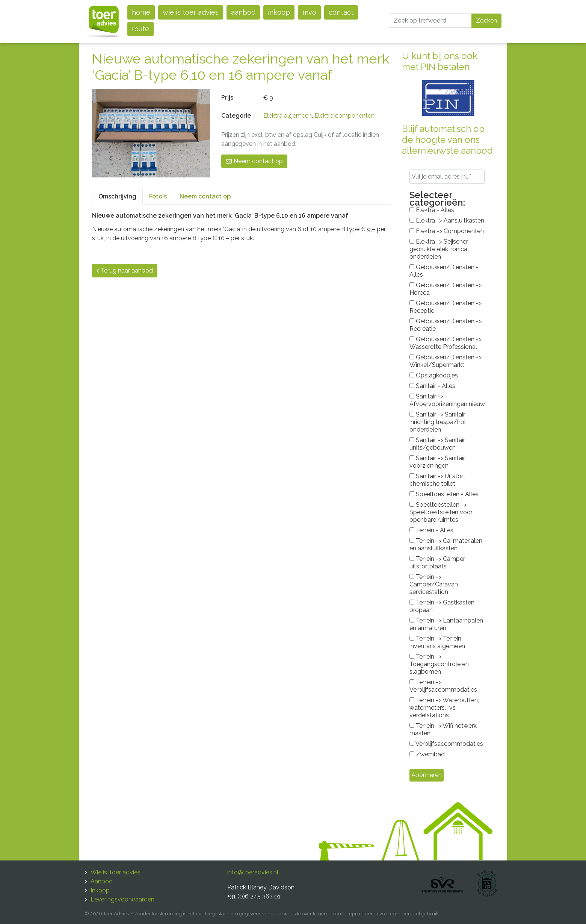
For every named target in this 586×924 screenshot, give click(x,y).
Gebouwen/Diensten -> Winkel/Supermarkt (446, 361)
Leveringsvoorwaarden (122, 899)
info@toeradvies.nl (253, 872)
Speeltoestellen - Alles (444, 494)
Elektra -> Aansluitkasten (447, 220)
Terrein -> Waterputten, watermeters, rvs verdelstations (444, 708)
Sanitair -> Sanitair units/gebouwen (437, 444)
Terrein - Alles (431, 530)
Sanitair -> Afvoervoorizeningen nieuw (447, 400)
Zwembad (427, 754)
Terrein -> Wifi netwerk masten (443, 729)
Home (141, 12)
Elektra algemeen (288, 116)
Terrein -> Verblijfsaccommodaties (443, 686)
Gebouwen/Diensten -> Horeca (446, 289)
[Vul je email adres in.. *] (447, 177)
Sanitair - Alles (432, 386)
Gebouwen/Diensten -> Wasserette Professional (446, 343)
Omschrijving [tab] (117, 196)
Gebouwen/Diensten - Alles (444, 271)
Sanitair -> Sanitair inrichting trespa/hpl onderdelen (438, 422)
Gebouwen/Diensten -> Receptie (446, 307)
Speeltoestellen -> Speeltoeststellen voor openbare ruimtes (441, 512)
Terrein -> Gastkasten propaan (442, 606)
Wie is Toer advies (191, 12)
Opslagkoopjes (434, 375)
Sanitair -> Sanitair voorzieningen (437, 462)
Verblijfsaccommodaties (446, 744)
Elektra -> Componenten (447, 231)
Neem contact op (254, 161)
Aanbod (243, 12)
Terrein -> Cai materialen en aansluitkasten (446, 545)
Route (140, 29)
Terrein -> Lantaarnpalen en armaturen (446, 624)
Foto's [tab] (158, 196)
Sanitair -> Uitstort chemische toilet (437, 480)
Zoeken (486, 20)
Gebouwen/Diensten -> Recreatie (446, 325)
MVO (309, 12)
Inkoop (279, 12)
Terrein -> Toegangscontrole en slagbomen (439, 664)
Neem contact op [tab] (205, 196)
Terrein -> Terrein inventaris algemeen (437, 642)
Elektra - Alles (432, 210)
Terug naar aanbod (125, 270)
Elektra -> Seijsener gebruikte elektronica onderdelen (439, 249)
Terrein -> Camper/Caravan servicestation (434, 584)
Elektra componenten (344, 116)
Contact (341, 12)
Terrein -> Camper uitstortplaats (437, 563)
